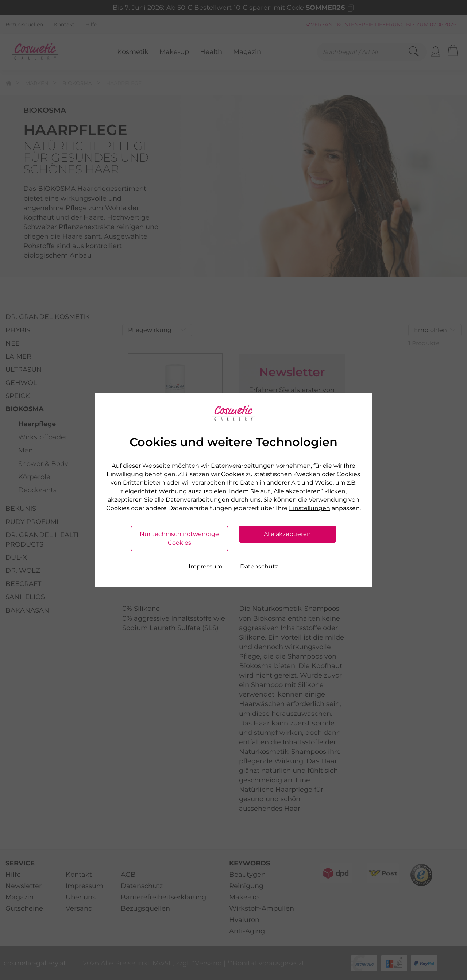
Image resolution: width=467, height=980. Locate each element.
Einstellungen (310, 508)
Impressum (206, 566)
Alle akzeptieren (287, 534)
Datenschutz (259, 566)
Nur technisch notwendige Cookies (179, 538)
